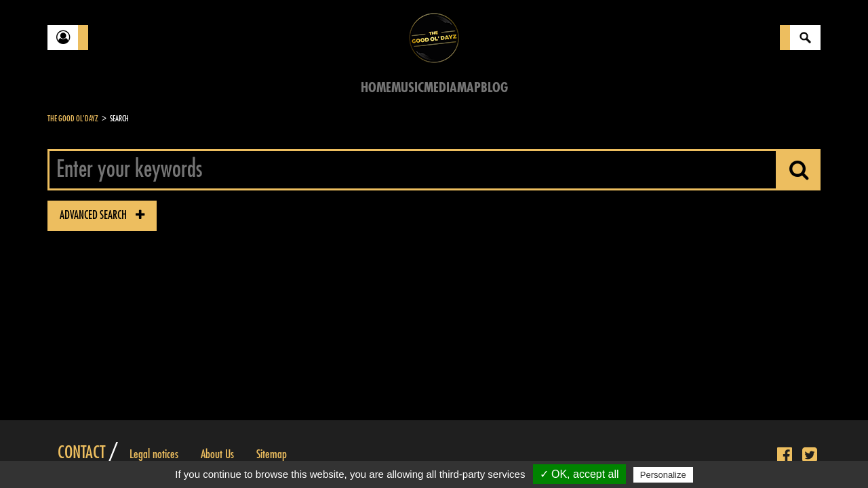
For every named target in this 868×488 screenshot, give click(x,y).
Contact (81, 453)
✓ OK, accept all (579, 474)
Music (408, 88)
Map (469, 88)
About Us (217, 454)
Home (376, 88)
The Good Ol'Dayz (73, 119)
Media (440, 88)
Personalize (663, 475)
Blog (494, 88)
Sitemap (272, 454)
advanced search (102, 215)
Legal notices (154, 454)
